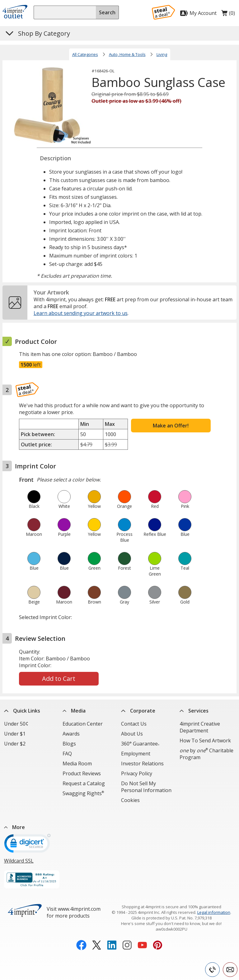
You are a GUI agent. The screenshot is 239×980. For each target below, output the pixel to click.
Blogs (69, 744)
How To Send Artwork (205, 741)
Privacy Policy (137, 773)
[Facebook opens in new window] (81, 935)
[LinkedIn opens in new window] (112, 935)
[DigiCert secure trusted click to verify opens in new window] (27, 835)
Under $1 (15, 734)
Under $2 (15, 744)
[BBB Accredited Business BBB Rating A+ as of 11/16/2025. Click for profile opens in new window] (32, 869)
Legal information (214, 901)
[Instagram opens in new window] (127, 935)
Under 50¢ (16, 724)
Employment (136, 754)
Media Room (77, 763)
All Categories (85, 54)
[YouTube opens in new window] (142, 935)
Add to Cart (59, 679)
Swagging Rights (83, 793)
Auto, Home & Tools (127, 54)
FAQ (67, 754)
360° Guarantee (140, 744)
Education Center (83, 724)
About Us (132, 734)
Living (162, 54)
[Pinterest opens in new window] (158, 935)
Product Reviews (82, 773)
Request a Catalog (84, 783)
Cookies (130, 800)
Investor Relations (142, 763)
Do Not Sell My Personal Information (146, 787)
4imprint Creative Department (200, 727)
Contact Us (134, 724)
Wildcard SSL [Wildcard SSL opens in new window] (19, 850)
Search (107, 12)
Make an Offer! (171, 426)
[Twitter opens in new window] (97, 935)
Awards (71, 734)
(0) (228, 15)
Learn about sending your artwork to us (81, 313)
